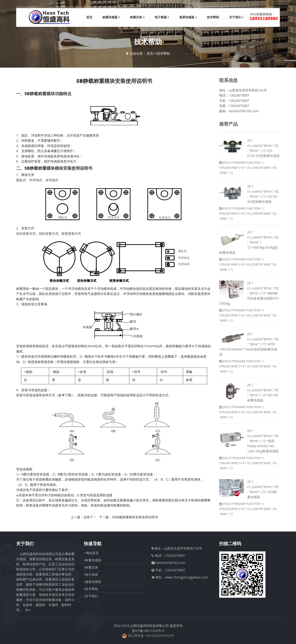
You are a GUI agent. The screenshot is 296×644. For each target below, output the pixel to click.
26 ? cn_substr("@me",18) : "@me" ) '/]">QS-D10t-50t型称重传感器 (264, 148)
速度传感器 (188, 17)
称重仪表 (137, 17)
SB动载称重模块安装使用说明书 (135, 517)
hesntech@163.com (170, 563)
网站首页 (91, 553)
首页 (89, 17)
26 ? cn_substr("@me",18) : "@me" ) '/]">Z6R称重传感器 (263, 489)
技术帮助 (213, 17)
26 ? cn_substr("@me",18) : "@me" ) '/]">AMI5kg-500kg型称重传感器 (249, 242)
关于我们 (236, 17)
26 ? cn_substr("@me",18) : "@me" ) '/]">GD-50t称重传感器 (263, 392)
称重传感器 (111, 17)
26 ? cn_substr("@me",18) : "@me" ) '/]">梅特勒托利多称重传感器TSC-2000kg (250, 293)
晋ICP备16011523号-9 (148, 631)
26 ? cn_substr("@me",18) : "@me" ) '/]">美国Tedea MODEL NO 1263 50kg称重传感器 (263, 441)
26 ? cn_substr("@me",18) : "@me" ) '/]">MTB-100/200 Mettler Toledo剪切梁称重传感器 (249, 344)
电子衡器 (162, 17)
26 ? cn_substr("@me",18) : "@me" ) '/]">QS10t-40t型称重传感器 (263, 194)
